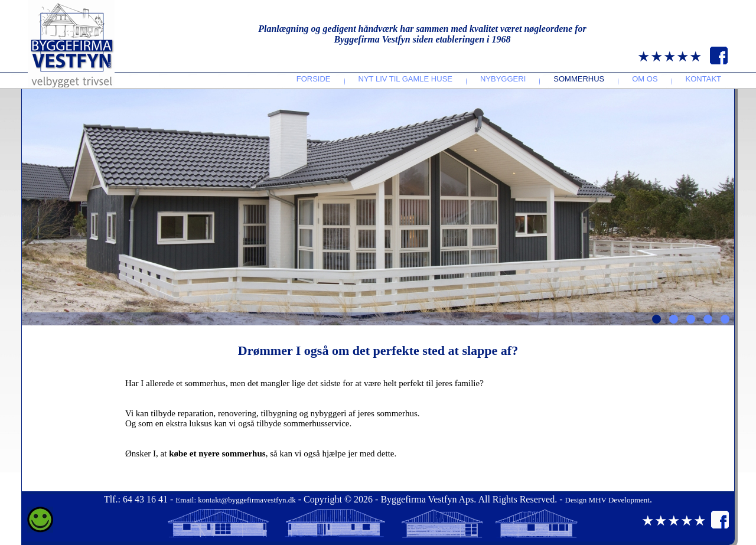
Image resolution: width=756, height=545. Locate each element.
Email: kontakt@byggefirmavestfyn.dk (235, 500)
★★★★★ (670, 57)
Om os (645, 79)
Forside (314, 79)
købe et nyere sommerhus (217, 453)
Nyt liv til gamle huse (405, 79)
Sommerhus (579, 79)
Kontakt (703, 79)
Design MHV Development (607, 500)
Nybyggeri (503, 79)
